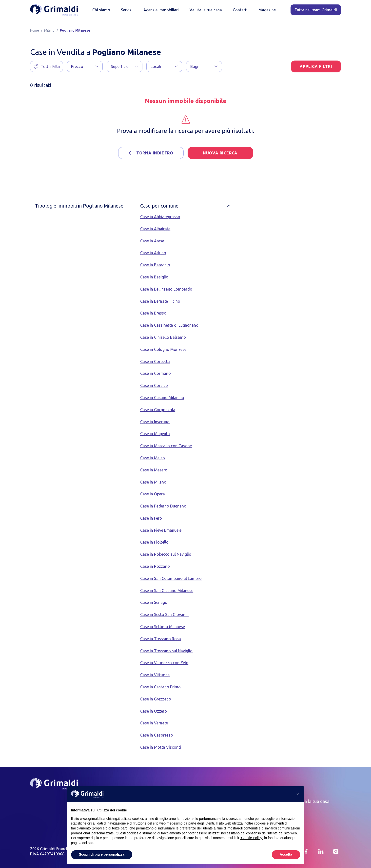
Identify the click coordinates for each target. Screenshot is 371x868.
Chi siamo (101, 10)
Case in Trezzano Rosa (161, 639)
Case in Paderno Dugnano (163, 506)
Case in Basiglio (154, 277)
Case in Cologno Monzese (163, 349)
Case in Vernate (154, 723)
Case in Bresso (153, 313)
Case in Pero (151, 518)
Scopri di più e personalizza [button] (102, 854)
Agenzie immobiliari (161, 10)
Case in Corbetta (155, 361)
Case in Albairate (155, 229)
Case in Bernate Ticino (160, 301)
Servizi (127, 10)
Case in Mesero (154, 470)
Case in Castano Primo (160, 687)
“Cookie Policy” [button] (252, 838)
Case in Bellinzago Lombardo (166, 289)
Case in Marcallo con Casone (166, 446)
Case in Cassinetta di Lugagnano (169, 325)
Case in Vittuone (155, 675)
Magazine (267, 10)
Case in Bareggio (155, 265)
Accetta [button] (286, 854)
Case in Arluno (153, 253)
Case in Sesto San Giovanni (164, 614)
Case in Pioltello (154, 542)
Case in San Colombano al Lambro (171, 578)
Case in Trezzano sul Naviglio (166, 651)
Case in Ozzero (154, 711)
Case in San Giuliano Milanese (167, 591)
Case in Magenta (155, 434)
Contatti (240, 10)
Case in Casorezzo (157, 735)
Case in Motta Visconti (161, 747)
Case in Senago (154, 602)
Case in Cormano (156, 373)
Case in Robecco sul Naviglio (166, 554)
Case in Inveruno (155, 422)
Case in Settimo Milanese (163, 627)
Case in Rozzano (155, 566)
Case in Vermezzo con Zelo (164, 663)
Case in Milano (153, 482)
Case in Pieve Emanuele (161, 530)
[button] (85, 66)
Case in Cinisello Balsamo (163, 337)
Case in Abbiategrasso (160, 217)
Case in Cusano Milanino (162, 398)
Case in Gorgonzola (158, 410)
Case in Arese (152, 241)
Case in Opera (153, 494)
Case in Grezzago (156, 699)
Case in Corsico (154, 385)
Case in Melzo (153, 458)
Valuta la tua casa (206, 10)
